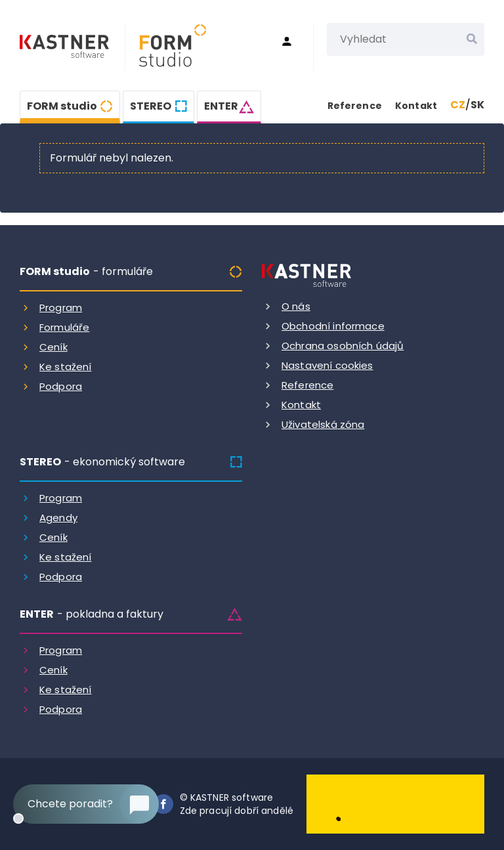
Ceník (53, 347)
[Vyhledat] (472, 39)
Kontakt (416, 106)
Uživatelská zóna (323, 424)
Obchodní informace (333, 326)
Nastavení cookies (327, 365)
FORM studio (62, 106)
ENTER (221, 106)
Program (61, 308)
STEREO (151, 106)
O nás (296, 306)
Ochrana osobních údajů (343, 346)
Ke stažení (66, 367)
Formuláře (64, 327)
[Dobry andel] (395, 803)
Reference (355, 106)
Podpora (61, 386)
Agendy (58, 518)
